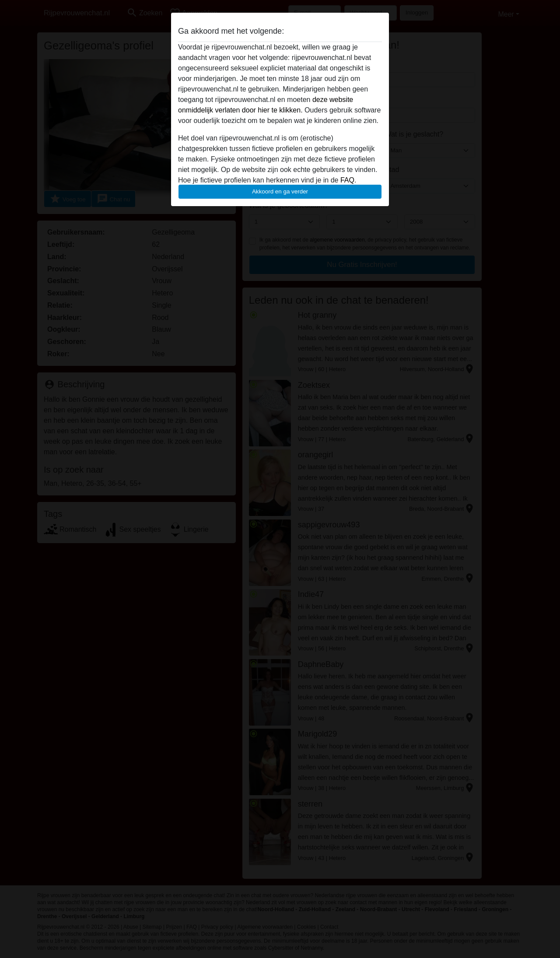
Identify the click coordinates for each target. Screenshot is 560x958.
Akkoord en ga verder (280, 191)
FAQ (347, 180)
